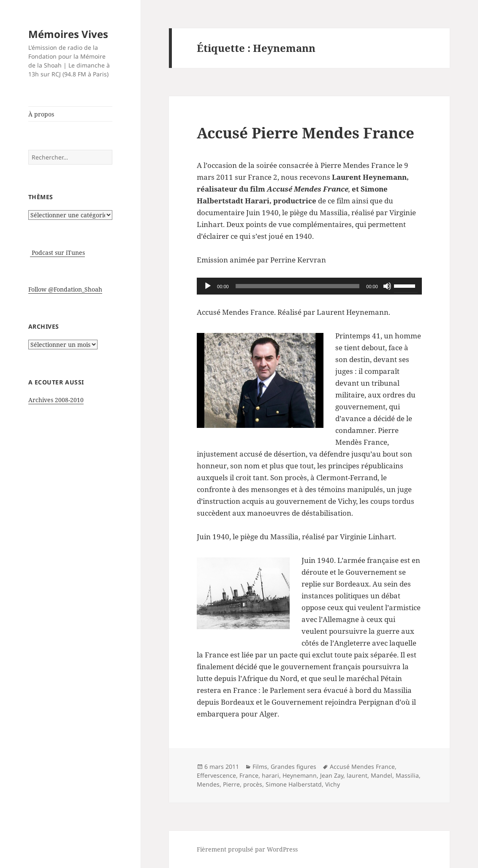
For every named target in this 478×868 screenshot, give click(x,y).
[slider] (298, 286)
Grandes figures (293, 767)
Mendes (208, 784)
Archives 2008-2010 (56, 400)
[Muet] (387, 286)
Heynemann (300, 775)
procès (253, 784)
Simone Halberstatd (294, 784)
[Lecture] (208, 286)
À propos (41, 114)
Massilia (407, 775)
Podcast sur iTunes (57, 253)
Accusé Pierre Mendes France (306, 133)
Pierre (231, 784)
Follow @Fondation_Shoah (65, 289)
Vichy (333, 784)
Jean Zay (332, 775)
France (249, 775)
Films (260, 767)
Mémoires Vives (68, 34)
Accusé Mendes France (362, 767)
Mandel (382, 775)
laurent (357, 775)
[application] (309, 286)
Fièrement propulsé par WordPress (247, 849)
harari (270, 775)
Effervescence (216, 775)
